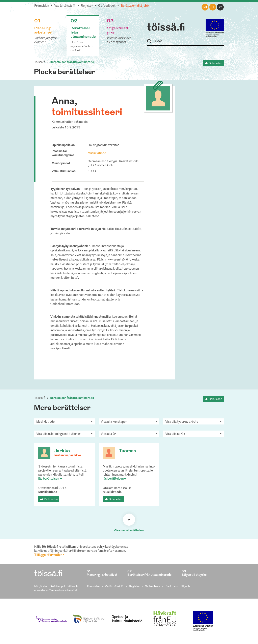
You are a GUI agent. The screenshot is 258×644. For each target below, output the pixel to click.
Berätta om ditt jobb (135, 6)
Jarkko (62, 451)
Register (87, 6)
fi (213, 7)
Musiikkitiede (97, 153)
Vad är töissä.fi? (65, 6)
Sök (151, 41)
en (205, 7)
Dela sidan (215, 63)
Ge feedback (107, 6)
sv (220, 7)
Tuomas (127, 451)
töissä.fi (166, 28)
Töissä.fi (40, 62)
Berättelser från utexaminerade (72, 62)
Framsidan (42, 6)
